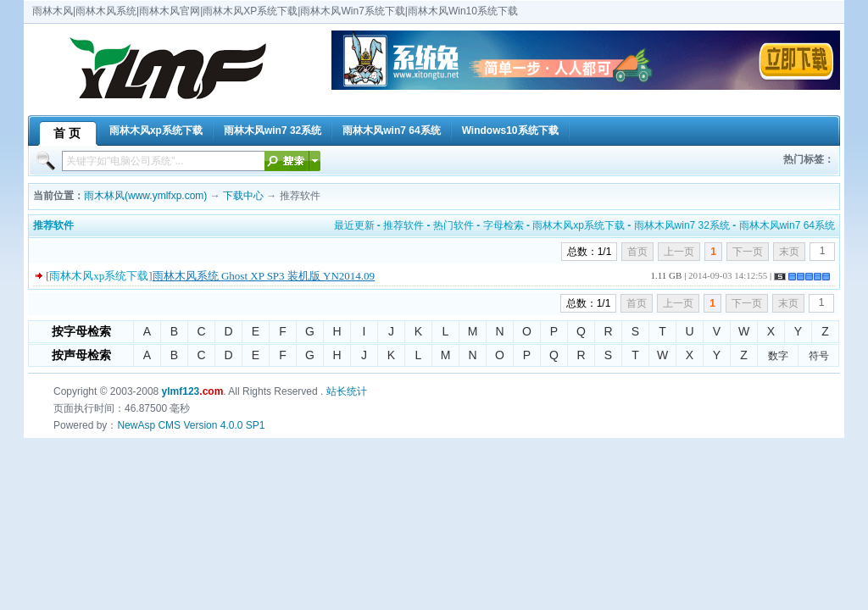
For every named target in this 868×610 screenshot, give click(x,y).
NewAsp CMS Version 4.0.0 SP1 (191, 425)
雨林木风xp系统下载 (579, 225)
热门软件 (453, 225)
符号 (819, 356)
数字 (778, 356)
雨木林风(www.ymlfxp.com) (145, 196)
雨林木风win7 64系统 (787, 225)
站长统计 (347, 391)
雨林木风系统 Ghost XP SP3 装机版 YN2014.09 (264, 276)
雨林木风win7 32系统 (682, 225)
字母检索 (504, 225)
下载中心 (243, 196)
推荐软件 (403, 225)
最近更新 (354, 225)
